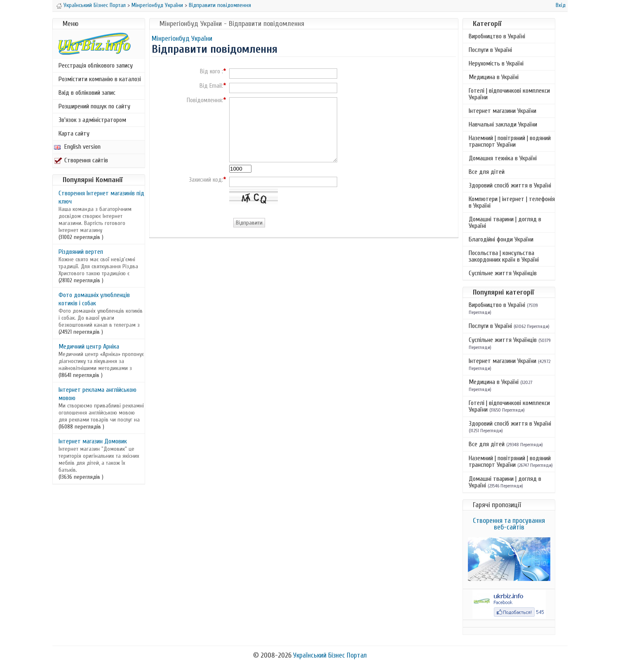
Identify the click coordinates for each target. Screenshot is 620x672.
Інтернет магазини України (503, 111)
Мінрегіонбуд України (157, 5)
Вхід (561, 5)
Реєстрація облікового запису (96, 66)
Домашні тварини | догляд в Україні (505, 222)
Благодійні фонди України (501, 239)
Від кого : (211, 72)
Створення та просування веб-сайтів (509, 524)
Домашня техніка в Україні (503, 158)
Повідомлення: (205, 101)
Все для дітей (487, 172)
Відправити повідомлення (220, 5)
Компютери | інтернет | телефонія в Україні (512, 202)
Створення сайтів (81, 160)
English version (77, 147)
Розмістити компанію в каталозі (100, 79)
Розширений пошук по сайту (94, 106)
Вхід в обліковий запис (87, 93)
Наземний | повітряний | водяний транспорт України (510, 141)
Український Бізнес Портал (95, 5)
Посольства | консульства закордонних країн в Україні (504, 256)
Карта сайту (74, 133)
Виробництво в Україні (497, 36)
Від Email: (211, 86)
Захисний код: (206, 180)
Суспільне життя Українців (503, 273)
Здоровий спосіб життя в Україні (510, 185)
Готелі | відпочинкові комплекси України (509, 94)
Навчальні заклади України (503, 124)
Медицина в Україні (494, 77)
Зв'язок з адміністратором (92, 120)
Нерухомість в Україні (496, 63)
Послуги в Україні (490, 50)
